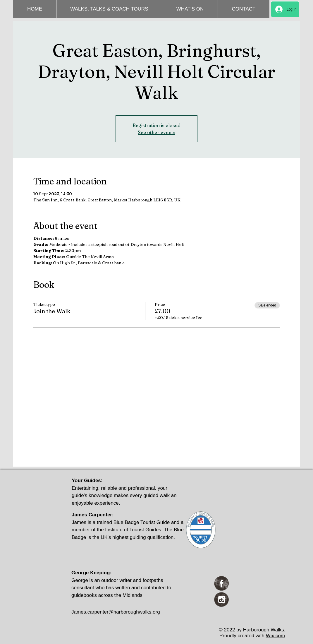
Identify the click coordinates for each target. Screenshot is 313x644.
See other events (156, 132)
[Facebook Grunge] (221, 583)
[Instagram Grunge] (221, 600)
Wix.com (275, 636)
